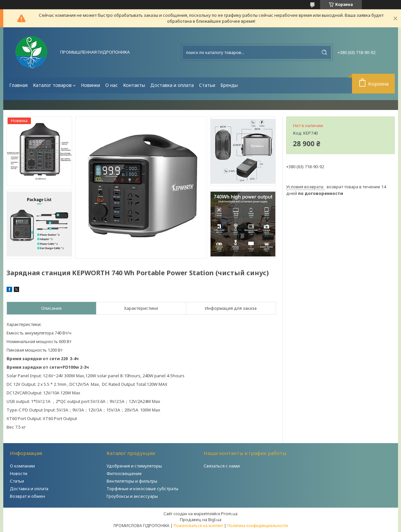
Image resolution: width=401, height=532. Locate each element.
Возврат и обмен (27, 496)
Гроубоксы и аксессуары (132, 496)
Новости (19, 473)
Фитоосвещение (124, 473)
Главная (18, 85)
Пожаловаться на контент (198, 526)
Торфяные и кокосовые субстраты (142, 489)
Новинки (90, 85)
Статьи (207, 85)
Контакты (134, 85)
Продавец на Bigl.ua (201, 519)
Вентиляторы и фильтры (132, 481)
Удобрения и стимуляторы (134, 466)
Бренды (229, 85)
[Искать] (324, 52)
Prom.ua (229, 514)
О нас (112, 85)
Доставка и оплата (172, 85)
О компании (22, 466)
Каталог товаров (52, 85)
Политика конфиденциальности (258, 526)
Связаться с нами (222, 466)
